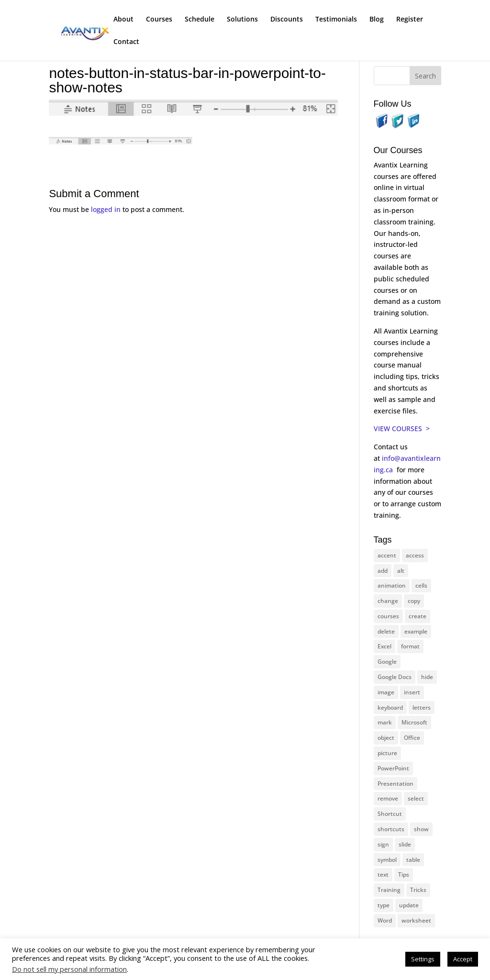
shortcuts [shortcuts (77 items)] (391, 829)
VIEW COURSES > (402, 429)
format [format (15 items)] (410, 646)
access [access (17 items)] (415, 555)
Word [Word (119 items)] (385, 920)
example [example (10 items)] (416, 631)
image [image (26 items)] (386, 692)
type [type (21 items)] (384, 905)
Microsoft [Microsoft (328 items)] (414, 722)
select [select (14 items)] (416, 798)
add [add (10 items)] (383, 571)
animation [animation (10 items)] (392, 585)
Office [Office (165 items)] (412, 738)
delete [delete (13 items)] (386, 631)
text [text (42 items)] (383, 874)
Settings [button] (423, 959)
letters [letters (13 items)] (422, 707)
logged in (106, 209)
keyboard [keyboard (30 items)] (390, 707)
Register (410, 20)
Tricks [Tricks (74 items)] (418, 890)
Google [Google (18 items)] (387, 662)
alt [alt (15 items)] (401, 571)
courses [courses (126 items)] (388, 616)
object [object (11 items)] (386, 738)
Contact (126, 42)
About (123, 20)
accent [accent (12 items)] (387, 555)
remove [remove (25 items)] (388, 798)
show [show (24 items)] (421, 829)
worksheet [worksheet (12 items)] (416, 920)
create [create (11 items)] (418, 616)
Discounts (287, 20)
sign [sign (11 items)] (383, 844)
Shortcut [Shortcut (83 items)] (390, 814)
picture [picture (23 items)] (387, 753)
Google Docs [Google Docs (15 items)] (395, 677)
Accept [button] (463, 959)
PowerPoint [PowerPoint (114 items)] (393, 768)
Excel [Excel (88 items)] (384, 646)
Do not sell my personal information (69, 969)
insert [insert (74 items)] (412, 692)
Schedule (200, 20)
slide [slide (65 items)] (405, 844)
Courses (159, 20)
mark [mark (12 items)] (385, 722)
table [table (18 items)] (413, 860)
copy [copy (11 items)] (414, 601)
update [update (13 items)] (409, 905)
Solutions (242, 20)
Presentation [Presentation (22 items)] (395, 784)
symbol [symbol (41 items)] (387, 860)
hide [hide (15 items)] (427, 677)
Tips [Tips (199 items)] (404, 874)
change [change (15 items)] (388, 601)
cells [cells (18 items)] (421, 585)
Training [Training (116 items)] (389, 890)
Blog (377, 20)
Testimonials (336, 20)
